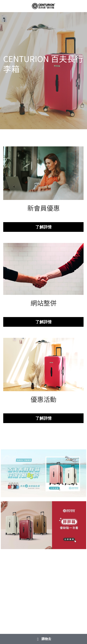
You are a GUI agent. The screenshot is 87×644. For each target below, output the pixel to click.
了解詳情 (43, 227)
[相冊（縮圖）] (43, 473)
